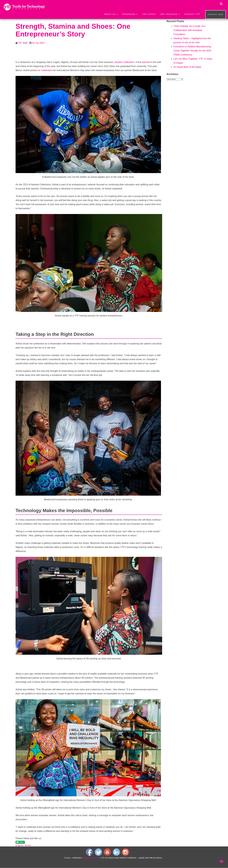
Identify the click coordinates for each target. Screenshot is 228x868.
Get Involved (170, 14)
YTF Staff (22, 43)
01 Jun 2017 (39, 43)
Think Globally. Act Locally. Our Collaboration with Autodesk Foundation (189, 30)
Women (28, 845)
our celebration (45, 70)
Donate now (216, 14)
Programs (130, 14)
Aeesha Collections (124, 62)
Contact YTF (192, 14)
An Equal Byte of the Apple (187, 67)
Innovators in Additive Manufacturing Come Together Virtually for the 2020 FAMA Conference (192, 51)
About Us (111, 14)
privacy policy (92, 858)
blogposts (20, 845)
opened (146, 62)
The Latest (149, 14)
